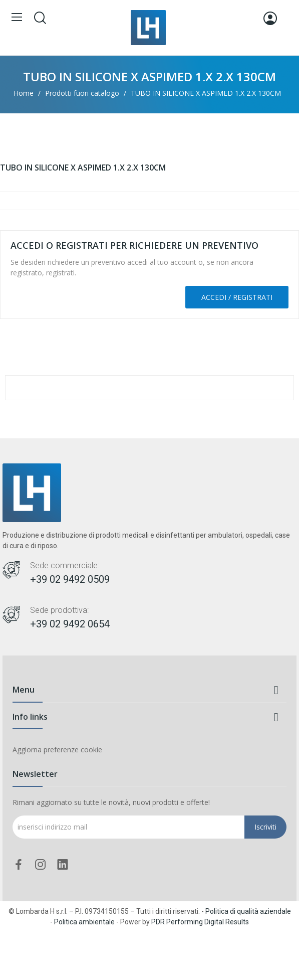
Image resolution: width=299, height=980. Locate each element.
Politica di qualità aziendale (248, 911)
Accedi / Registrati (237, 297)
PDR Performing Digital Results (200, 922)
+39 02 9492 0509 (70, 579)
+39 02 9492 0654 (70, 624)
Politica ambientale (84, 922)
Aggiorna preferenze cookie (57, 750)
